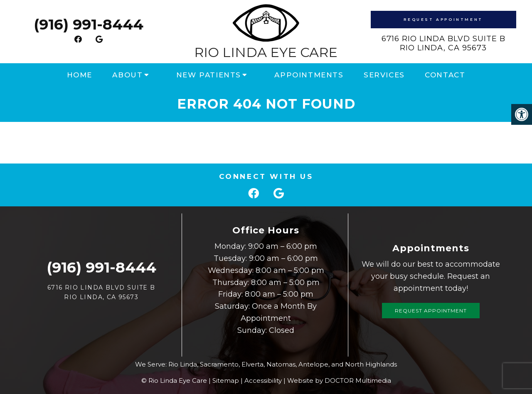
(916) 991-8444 (89, 24)
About (127, 75)
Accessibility (263, 380)
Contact (445, 75)
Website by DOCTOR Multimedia (339, 380)
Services (384, 75)
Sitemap (226, 380)
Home (80, 75)
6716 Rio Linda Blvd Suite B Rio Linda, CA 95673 (443, 43)
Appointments (309, 75)
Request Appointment (443, 19)
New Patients (209, 75)
